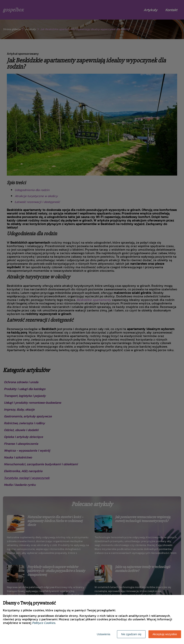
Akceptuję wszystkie (165, 634)
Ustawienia (104, 634)
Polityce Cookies (44, 623)
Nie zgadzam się (131, 634)
